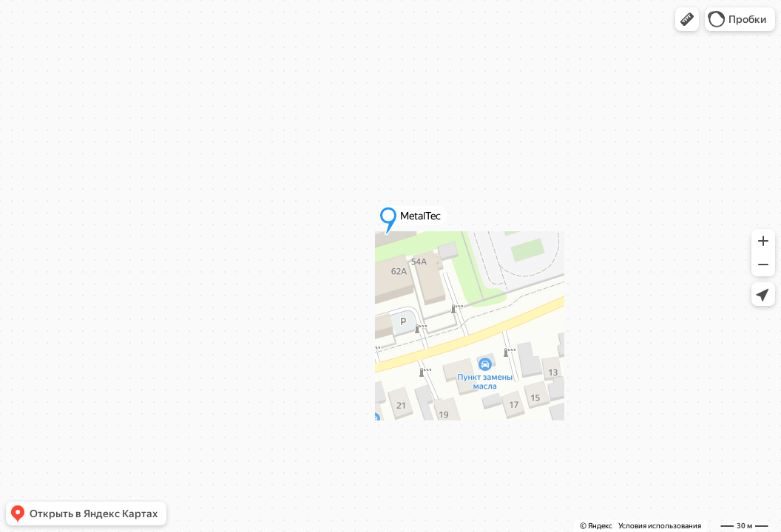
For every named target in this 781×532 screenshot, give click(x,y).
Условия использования (660, 526)
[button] (687, 19)
